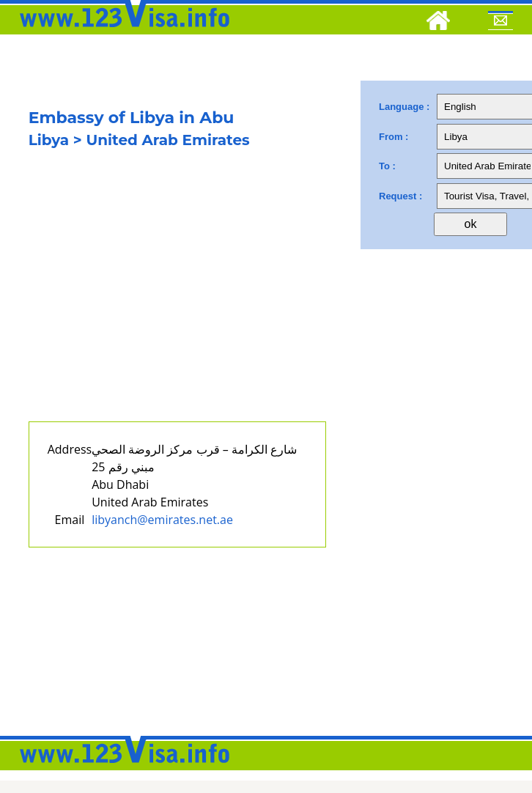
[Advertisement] (158, 299)
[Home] (438, 23)
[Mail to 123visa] (500, 23)
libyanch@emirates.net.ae (162, 520)
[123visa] (121, 32)
